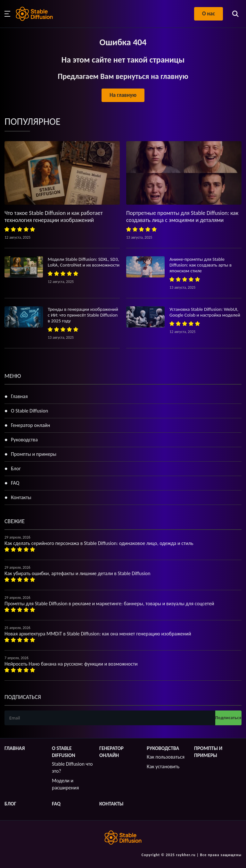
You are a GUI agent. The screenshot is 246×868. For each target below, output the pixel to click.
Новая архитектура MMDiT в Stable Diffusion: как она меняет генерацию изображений (98, 634)
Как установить (163, 766)
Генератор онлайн (30, 425)
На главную (123, 95)
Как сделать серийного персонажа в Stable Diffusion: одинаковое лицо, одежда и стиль (99, 543)
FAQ (15, 483)
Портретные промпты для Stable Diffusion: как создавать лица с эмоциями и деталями (182, 217)
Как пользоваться (166, 757)
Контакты (21, 497)
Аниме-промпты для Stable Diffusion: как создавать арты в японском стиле (201, 265)
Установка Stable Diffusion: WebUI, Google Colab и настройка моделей (205, 312)
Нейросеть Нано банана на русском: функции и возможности (71, 664)
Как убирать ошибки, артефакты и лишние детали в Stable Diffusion (77, 573)
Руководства (24, 440)
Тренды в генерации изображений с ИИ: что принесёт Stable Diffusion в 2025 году (83, 315)
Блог (16, 468)
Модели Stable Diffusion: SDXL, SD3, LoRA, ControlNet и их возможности (84, 262)
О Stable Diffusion (29, 411)
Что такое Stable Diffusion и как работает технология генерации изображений (54, 217)
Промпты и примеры (34, 454)
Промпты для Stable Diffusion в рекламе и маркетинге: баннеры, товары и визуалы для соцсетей (109, 604)
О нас (209, 14)
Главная (19, 396)
